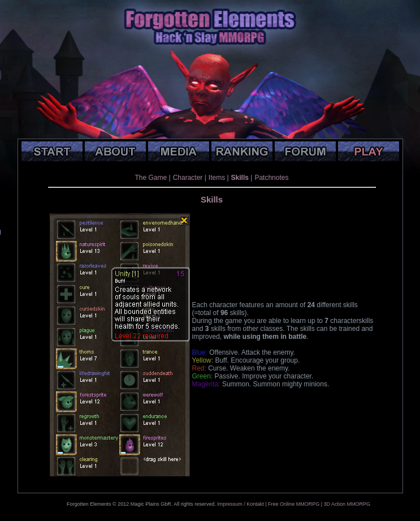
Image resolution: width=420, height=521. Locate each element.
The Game (151, 178)
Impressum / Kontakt (241, 504)
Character (188, 178)
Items (217, 178)
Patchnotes (271, 178)
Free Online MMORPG (294, 504)
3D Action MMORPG (347, 504)
